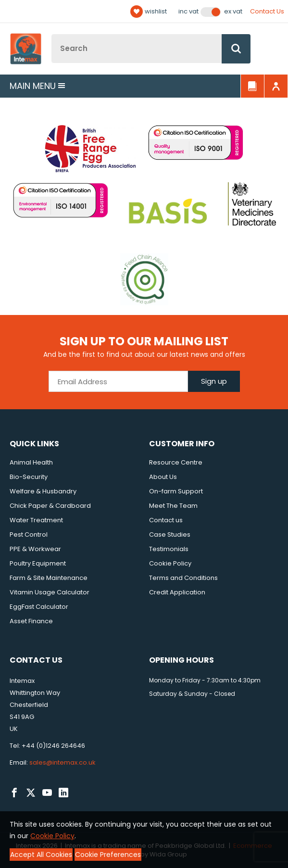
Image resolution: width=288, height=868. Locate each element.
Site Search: (52, 34)
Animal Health (31, 462)
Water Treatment (36, 520)
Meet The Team (173, 506)
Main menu (38, 86)
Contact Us (267, 11)
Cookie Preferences (108, 855)
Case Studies (170, 535)
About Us (163, 477)
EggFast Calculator (39, 607)
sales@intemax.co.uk (63, 762)
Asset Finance (31, 621)
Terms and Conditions (183, 578)
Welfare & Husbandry (43, 491)
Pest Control (29, 535)
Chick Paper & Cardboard (50, 506)
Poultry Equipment (38, 563)
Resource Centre (176, 462)
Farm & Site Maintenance (49, 578)
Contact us (166, 520)
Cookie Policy (170, 563)
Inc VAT (188, 12)
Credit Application (177, 592)
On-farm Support (176, 491)
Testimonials (169, 549)
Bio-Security (29, 477)
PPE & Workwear (35, 549)
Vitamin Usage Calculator (50, 592)
